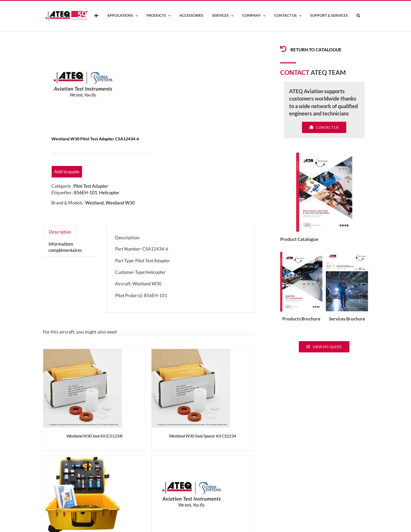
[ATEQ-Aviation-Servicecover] (347, 254)
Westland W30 (120, 203)
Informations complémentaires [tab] (65, 247)
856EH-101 (86, 193)
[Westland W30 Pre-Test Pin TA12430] (191, 459)
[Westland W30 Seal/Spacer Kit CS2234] (191, 352)
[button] (358, 16)
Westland (94, 203)
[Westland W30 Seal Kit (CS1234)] (83, 352)
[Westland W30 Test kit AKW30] (83, 459)
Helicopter (109, 193)
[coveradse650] (324, 155)
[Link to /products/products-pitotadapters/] (283, 49)
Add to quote (67, 172)
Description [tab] (60, 232)
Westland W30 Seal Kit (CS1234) (94, 436)
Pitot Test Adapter (91, 186)
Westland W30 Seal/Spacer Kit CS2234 (202, 436)
